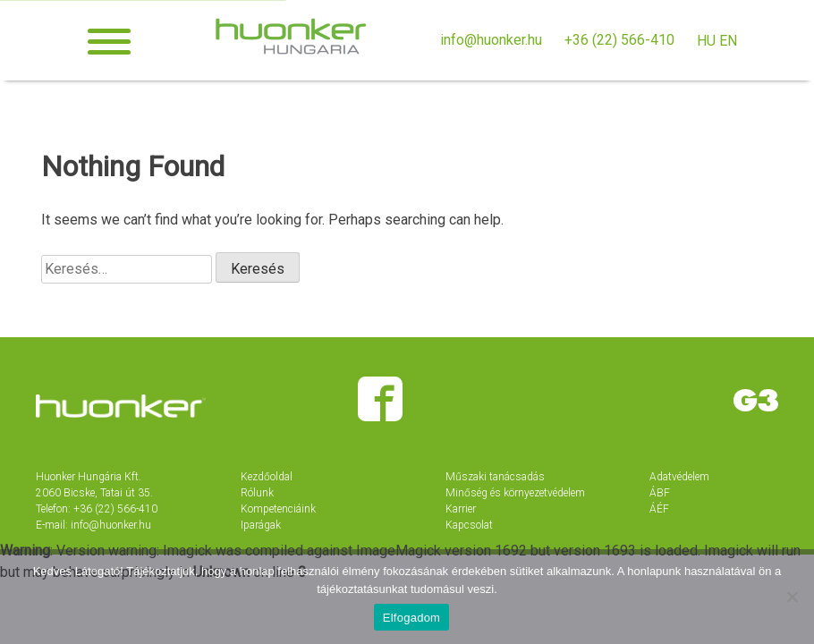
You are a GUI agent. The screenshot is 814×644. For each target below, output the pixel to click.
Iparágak (261, 525)
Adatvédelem (679, 477)
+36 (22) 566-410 (619, 40)
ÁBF (660, 493)
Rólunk (257, 493)
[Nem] (792, 597)
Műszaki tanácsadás (495, 477)
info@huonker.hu (491, 40)
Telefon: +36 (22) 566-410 (97, 509)
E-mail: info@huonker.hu (93, 525)
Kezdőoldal (267, 477)
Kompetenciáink (278, 509)
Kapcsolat (469, 525)
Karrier (461, 509)
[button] (109, 42)
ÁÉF (659, 509)
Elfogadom (411, 618)
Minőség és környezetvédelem (515, 493)
